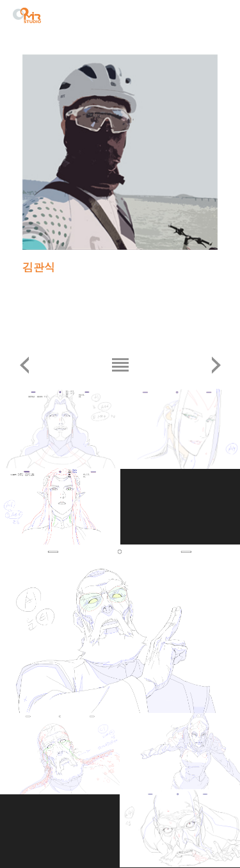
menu (220, 17)
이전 (24, 365)
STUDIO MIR (27, 15)
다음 (216, 365)
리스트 (120, 365)
